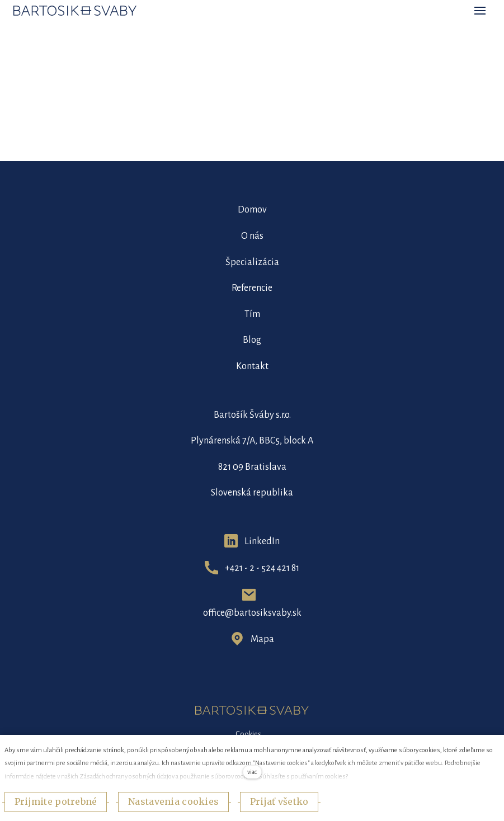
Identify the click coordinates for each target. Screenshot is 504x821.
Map (260, 639)
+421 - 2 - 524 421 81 (262, 568)
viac (252, 772)
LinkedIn (262, 541)
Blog (252, 340)
